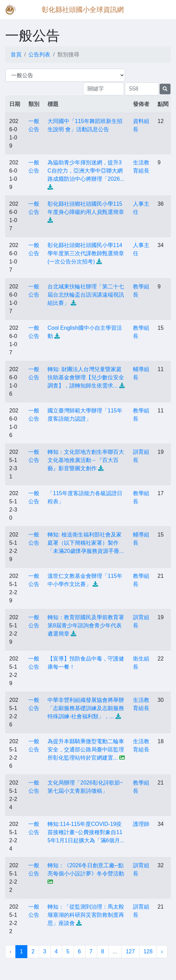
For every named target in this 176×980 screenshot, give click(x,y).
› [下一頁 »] (162, 951)
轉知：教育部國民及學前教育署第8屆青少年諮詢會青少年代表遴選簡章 (86, 625)
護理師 (141, 824)
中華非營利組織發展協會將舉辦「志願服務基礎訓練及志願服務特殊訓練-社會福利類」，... (86, 708)
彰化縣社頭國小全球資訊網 (83, 10)
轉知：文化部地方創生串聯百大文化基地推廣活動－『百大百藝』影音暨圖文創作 (86, 460)
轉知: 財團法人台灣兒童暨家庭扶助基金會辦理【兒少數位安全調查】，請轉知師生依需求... (86, 377)
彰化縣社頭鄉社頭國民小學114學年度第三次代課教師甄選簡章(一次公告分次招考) (86, 253)
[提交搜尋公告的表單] (165, 89)
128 (148, 951)
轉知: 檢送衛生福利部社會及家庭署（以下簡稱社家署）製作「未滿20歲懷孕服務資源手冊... (86, 543)
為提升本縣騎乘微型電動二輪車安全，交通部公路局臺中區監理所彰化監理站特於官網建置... (86, 750)
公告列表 (39, 55)
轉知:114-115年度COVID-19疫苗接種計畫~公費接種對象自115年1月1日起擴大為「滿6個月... (86, 832)
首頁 (16, 55)
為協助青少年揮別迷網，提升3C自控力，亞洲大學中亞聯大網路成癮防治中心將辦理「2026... (86, 171)
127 (130, 951)
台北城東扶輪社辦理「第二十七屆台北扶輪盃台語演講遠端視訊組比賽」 (86, 295)
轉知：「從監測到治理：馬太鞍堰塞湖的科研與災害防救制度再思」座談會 (86, 915)
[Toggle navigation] (161, 10)
